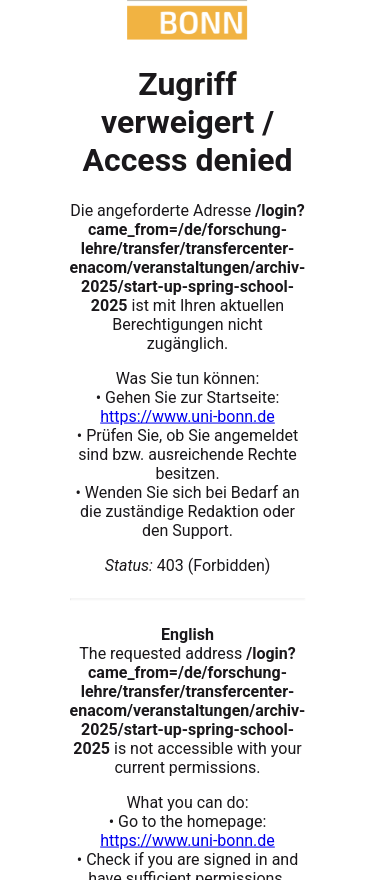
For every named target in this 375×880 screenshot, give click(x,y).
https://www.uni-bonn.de (187, 415)
